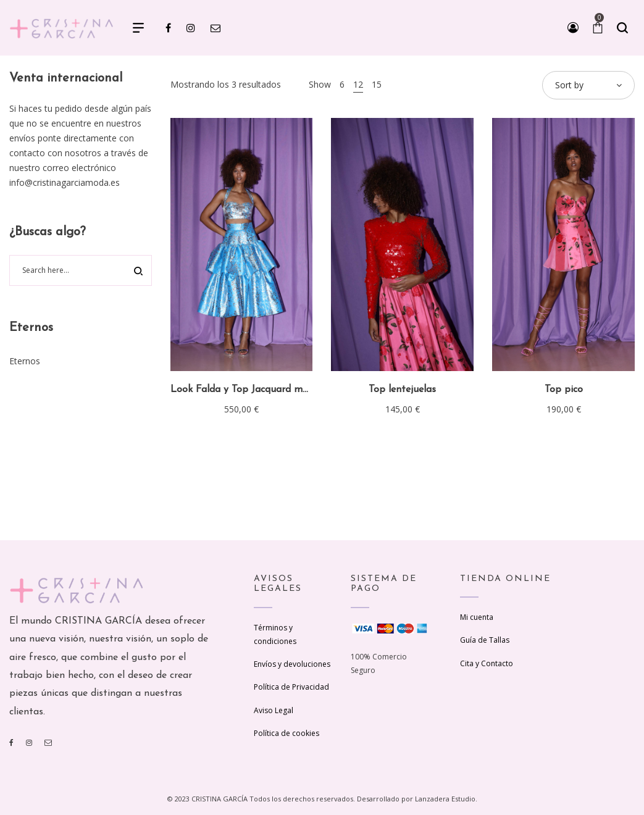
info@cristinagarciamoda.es (65, 182)
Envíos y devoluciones (292, 664)
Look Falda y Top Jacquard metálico (251, 390)
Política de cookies (286, 733)
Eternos (25, 361)
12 (358, 84)
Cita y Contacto (487, 663)
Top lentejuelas (402, 390)
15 (377, 84)
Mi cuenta (477, 617)
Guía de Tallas (485, 640)
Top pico (564, 390)
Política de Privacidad (291, 687)
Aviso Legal (274, 710)
